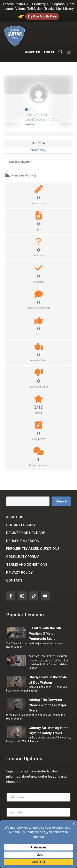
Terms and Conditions (27, 551)
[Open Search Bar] (61, 35)
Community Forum (23, 543)
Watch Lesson (14, 633)
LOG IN (49, 35)
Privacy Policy (19, 558)
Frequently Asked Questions (33, 535)
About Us (15, 503)
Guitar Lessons (21, 511)
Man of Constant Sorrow (48, 642)
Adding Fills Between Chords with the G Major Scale (48, 691)
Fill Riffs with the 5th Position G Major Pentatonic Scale (45, 620)
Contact (14, 567)
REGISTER (33, 35)
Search (61, 487)
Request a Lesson (23, 527)
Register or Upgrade (26, 519)
